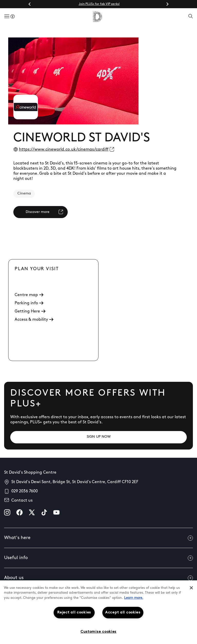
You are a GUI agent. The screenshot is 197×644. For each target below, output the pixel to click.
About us (98, 578)
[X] (32, 512)
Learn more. (134, 598)
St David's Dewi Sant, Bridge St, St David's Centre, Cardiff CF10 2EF (75, 482)
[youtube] (56, 512)
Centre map (29, 295)
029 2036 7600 (24, 491)
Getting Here (30, 311)
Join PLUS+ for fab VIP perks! (99, 4)
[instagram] (7, 512)
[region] (98, 612)
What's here (98, 538)
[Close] (191, 588)
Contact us (22, 501)
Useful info (98, 558)
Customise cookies (98, 632)
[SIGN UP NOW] (98, 437)
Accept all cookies (123, 613)
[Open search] (191, 17)
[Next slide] (167, 4)
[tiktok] (44, 512)
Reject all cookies (74, 613)
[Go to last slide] (30, 4)
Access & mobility (34, 320)
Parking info (29, 303)
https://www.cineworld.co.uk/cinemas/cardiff (64, 150)
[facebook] (19, 512)
